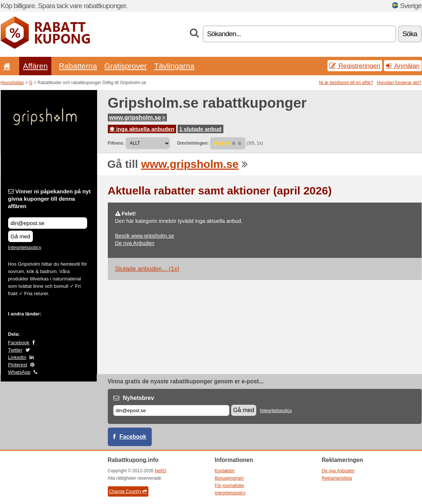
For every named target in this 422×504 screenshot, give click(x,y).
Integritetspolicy (25, 247)
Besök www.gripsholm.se (145, 236)
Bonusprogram (229, 478)
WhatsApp (19, 372)
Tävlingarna (174, 66)
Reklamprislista (337, 478)
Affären (35, 66)
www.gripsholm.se (138, 118)
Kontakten (225, 471)
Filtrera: (116, 143)
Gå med (20, 236)
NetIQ (160, 471)
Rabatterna (78, 66)
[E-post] (171, 410)
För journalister (230, 486)
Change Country (128, 491)
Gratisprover (126, 66)
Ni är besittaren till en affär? (346, 83)
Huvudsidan (12, 83)
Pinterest (18, 365)
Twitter (15, 350)
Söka (410, 34)
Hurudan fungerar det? (399, 83)
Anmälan (403, 66)
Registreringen (355, 66)
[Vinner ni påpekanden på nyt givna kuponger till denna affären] (48, 223)
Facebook (19, 343)
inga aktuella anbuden (142, 129)
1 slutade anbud (200, 129)
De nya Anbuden (135, 243)
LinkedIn (17, 357)
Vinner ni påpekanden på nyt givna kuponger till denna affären (49, 199)
